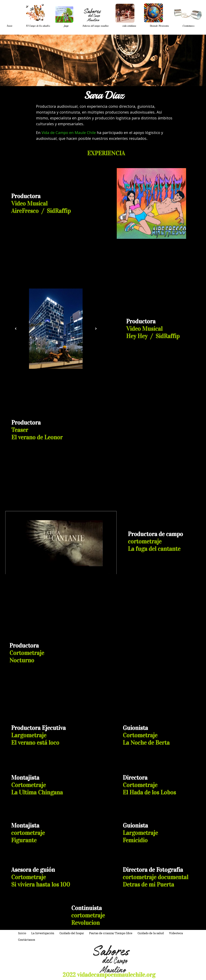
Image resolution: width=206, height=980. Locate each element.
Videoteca (176, 933)
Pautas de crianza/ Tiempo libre (111, 933)
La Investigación (43, 933)
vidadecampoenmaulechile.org (116, 975)
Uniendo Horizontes (159, 26)
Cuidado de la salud (151, 933)
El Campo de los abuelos (38, 26)
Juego (66, 26)
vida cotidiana (129, 26)
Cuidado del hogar (72, 933)
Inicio (10, 26)
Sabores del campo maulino (96, 26)
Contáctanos (188, 26)
